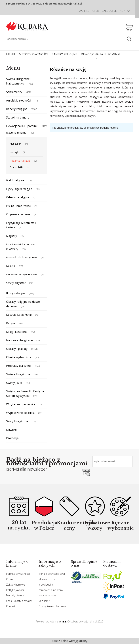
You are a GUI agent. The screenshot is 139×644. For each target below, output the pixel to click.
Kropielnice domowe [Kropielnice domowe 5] (18, 214)
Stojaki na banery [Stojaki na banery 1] (18, 117)
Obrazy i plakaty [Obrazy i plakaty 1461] (17, 349)
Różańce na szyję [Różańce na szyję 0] (20, 161)
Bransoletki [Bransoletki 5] (16, 167)
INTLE (62, 621)
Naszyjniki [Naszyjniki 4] (16, 144)
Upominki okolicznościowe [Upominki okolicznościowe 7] (22, 257)
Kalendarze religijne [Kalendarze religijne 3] (18, 197)
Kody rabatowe (47, 595)
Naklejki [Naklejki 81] (11, 266)
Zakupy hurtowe (16, 585)
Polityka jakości (15, 590)
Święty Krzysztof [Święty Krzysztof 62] (16, 283)
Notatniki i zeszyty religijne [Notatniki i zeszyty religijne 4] (22, 274)
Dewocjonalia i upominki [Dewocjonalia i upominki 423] (22, 126)
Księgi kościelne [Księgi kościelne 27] (17, 332)
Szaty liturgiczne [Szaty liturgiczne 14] (17, 421)
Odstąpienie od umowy (52, 606)
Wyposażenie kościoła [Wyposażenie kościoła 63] (20, 413)
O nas (10, 579)
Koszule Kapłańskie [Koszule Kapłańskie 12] (19, 315)
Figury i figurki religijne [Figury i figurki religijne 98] (19, 189)
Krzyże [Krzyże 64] (11, 323)
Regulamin (45, 601)
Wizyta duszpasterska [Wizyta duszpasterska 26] (21, 404)
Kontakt (126, 11)
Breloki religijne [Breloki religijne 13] (15, 180)
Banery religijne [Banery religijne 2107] (17, 109)
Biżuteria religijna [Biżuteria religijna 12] (16, 133)
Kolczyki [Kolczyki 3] (14, 152)
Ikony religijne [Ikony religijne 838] (16, 293)
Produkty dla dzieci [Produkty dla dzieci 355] (19, 366)
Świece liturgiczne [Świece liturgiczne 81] (18, 374)
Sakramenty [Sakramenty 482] (14, 92)
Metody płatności (16, 595)
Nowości (12, 430)
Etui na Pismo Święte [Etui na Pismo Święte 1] (18, 206)
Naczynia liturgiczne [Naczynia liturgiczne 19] (19, 340)
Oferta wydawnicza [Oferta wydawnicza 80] (19, 357)
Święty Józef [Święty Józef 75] (14, 383)
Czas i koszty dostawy (19, 601)
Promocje (12, 438)
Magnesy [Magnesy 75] (11, 236)
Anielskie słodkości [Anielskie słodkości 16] (19, 100)
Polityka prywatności (18, 574)
